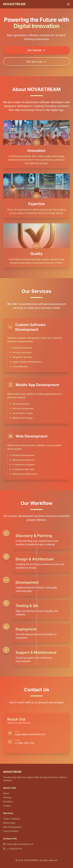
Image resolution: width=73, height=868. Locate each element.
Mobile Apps (9, 823)
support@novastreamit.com (30, 734)
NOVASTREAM (14, 4)
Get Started (36, 50)
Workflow (8, 802)
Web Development (12, 827)
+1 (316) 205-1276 (24, 743)
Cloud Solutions (11, 831)
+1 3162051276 (12, 849)
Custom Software (11, 819)
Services (7, 797)
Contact (7, 806)
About (6, 793)
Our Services (36, 62)
